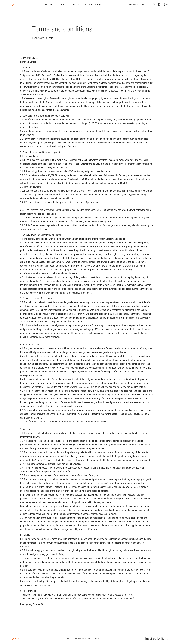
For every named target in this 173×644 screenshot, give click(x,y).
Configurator (133, 5)
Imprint (96, 638)
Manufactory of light (93, 5)
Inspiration (63, 5)
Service (76, 5)
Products (48, 5)
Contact (144, 5)
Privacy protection (83, 638)
